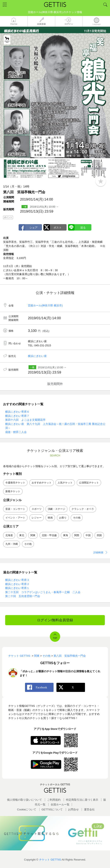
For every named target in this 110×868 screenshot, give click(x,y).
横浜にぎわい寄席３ (17, 580)
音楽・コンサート (15, 509)
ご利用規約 (54, 800)
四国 (99, 535)
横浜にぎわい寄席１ (17, 588)
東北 (22, 535)
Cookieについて (27, 809)
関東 (33, 535)
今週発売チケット (15, 483)
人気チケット (65, 483)
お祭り (63, 518)
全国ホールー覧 (60, 805)
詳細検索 (98, 552)
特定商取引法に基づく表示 (82, 800)
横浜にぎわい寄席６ (17, 412)
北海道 (9, 535)
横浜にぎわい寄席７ (17, 416)
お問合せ (73, 809)
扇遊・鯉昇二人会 (16, 432)
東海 (66, 535)
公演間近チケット (89, 483)
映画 (50, 518)
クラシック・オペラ (83, 509)
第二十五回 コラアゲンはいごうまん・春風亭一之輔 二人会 (43, 592)
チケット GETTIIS (50, 860)
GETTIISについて (52, 809)
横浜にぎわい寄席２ (17, 584)
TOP (55, 638)
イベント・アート (15, 518)
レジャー (37, 518)
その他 (77, 518)
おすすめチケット (42, 483)
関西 (77, 535)
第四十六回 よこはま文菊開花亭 (25, 420)
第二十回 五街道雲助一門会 (23, 596)
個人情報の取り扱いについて (25, 800)
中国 (88, 535)
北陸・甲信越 (49, 535)
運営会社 (89, 809)
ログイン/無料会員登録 (55, 620)
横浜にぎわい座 (37, 356)
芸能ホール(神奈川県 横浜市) (45, 305)
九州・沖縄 (12, 544)
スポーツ (37, 509)
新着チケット (13, 491)
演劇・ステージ (56, 509)
